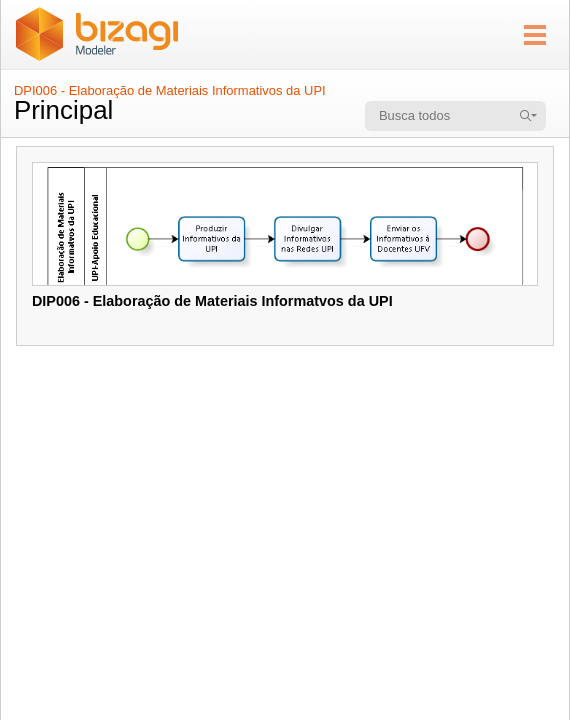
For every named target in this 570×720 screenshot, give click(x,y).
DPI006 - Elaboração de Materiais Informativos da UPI (170, 90)
